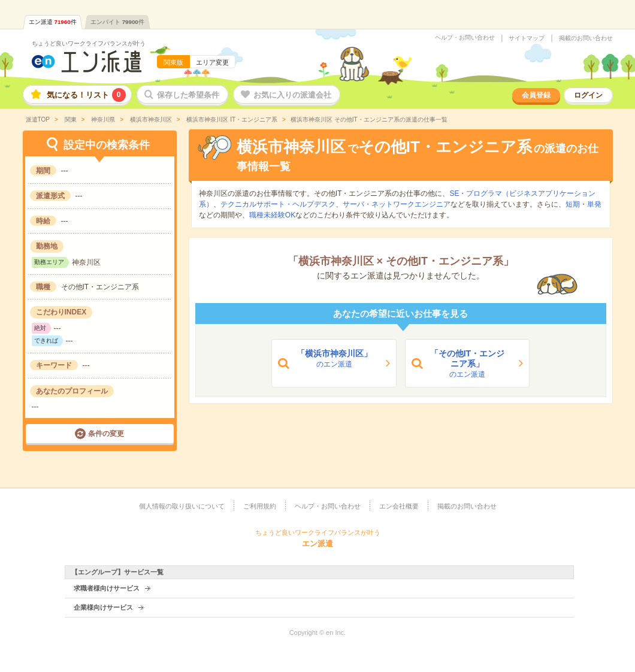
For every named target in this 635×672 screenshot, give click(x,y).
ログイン (588, 95)
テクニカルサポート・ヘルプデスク (278, 204)
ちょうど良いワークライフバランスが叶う (89, 43)
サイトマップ (527, 38)
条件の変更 (106, 434)
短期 (573, 204)
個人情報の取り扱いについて (182, 506)
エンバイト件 (117, 22)
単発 (594, 204)
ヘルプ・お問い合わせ (465, 38)
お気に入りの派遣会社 (292, 95)
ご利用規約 (260, 506)
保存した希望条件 (188, 95)
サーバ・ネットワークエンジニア (397, 204)
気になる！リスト (86, 95)
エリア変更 (212, 62)
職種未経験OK (272, 215)
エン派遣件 (53, 22)
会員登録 (536, 95)
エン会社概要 (399, 506)
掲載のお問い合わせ (586, 38)
